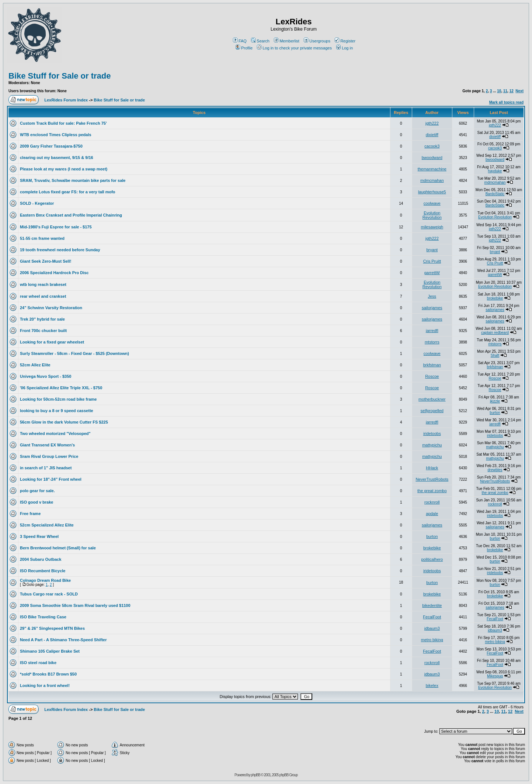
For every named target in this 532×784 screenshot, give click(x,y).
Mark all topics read (506, 102)
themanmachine (432, 169)
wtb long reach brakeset (43, 284)
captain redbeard (495, 333)
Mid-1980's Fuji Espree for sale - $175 (56, 227)
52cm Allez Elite (35, 365)
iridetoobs (432, 434)
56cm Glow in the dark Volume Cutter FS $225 (64, 422)
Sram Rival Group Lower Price (49, 456)
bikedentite (432, 605)
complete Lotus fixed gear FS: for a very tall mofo (68, 192)
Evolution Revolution (432, 215)
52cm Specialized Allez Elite (47, 525)
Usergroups (317, 41)
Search (260, 41)
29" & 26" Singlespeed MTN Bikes (52, 628)
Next (519, 91)
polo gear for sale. (37, 491)
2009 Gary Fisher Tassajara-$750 (51, 146)
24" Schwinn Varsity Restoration (51, 308)
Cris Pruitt (432, 261)
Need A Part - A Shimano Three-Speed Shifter (63, 640)
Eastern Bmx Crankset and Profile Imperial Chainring (71, 215)
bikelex (432, 685)
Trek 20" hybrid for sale (42, 319)
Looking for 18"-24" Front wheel (51, 479)
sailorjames (432, 308)
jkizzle (495, 401)
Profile (244, 48)
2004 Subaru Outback (41, 559)
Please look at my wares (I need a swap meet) (64, 169)
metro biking (432, 640)
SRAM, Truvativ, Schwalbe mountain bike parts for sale (73, 180)
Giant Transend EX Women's (47, 445)
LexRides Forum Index (66, 100)
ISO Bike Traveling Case (43, 617)
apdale (432, 514)
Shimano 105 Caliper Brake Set (50, 651)
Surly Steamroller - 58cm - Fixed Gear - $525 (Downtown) (74, 353)
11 (505, 91)
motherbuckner (432, 399)
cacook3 (432, 146)
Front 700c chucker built (43, 331)
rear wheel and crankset (43, 296)
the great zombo (432, 491)
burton (495, 413)
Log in (345, 48)
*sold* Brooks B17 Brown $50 (48, 674)
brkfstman (432, 365)
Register (345, 41)
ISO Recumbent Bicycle (43, 571)
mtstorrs (432, 342)
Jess (432, 296)
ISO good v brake (36, 502)
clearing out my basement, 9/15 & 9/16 (57, 158)
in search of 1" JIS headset (46, 468)
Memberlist (287, 41)
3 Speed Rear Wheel (39, 536)
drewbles (495, 470)
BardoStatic (495, 194)
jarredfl (432, 331)
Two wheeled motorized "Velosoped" (55, 434)
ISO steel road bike (38, 663)
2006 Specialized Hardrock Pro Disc (54, 273)
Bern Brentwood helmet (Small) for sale (58, 548)
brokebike (495, 298)
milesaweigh (432, 227)
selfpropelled (432, 411)
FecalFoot (432, 617)
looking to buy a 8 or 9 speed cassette (57, 411)
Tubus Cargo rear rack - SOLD (49, 594)
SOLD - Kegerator (37, 203)
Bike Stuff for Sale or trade (60, 76)
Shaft (495, 355)
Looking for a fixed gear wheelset (52, 342)
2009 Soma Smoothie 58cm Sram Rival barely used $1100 (75, 605)
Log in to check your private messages (294, 48)
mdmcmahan (432, 180)
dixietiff (432, 135)
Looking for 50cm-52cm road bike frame (58, 399)
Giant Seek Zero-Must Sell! (46, 261)
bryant (432, 250)
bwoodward (432, 158)
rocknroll (432, 502)
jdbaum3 (432, 628)
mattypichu (432, 445)
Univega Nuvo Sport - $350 (46, 376)
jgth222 (432, 123)
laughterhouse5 (432, 192)
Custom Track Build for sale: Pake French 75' (63, 123)
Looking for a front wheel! (45, 685)
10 (499, 91)
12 (512, 91)
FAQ (240, 41)
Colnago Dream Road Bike (45, 580)
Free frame (30, 514)
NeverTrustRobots (432, 479)
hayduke (495, 171)
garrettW (432, 273)
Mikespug (495, 676)
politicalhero (432, 559)
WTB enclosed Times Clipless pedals (56, 135)
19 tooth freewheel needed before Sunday (60, 250)
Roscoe (432, 376)
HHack (432, 468)
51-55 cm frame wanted (42, 238)
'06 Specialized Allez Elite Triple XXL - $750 (61, 388)
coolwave (432, 203)
